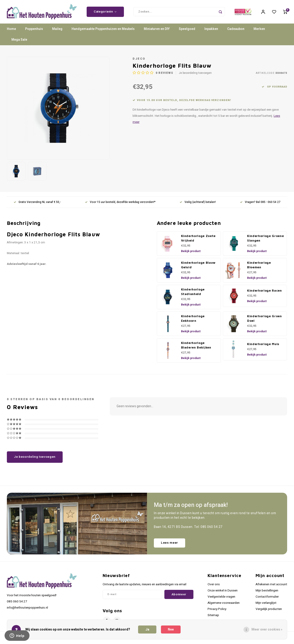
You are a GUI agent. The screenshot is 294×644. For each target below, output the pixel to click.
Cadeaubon (236, 31)
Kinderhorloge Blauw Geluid (198, 266)
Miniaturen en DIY (157, 31)
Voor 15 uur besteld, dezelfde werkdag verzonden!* (120, 204)
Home (11, 31)
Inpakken (211, 31)
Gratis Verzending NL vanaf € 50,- (37, 204)
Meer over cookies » (267, 629)
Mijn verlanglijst (266, 604)
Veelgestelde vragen (221, 598)
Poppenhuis (34, 31)
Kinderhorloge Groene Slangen (265, 240)
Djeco (139, 60)
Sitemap (213, 617)
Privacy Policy (217, 611)
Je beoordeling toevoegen (195, 75)
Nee (171, 629)
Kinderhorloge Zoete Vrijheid (198, 240)
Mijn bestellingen (267, 592)
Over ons (214, 586)
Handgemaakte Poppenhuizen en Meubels (103, 31)
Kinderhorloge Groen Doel (265, 320)
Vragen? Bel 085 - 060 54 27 (260, 204)
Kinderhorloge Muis (263, 346)
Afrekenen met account (271, 586)
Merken (259, 31)
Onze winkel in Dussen (223, 592)
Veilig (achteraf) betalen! (198, 204)
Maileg (57, 31)
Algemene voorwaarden (224, 604)
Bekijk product (191, 253)
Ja (147, 629)
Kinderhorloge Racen (265, 292)
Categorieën (105, 13)
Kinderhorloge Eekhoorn (193, 320)
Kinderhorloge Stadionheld (193, 293)
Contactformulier (267, 598)
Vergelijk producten (269, 611)
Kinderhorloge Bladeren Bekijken (196, 347)
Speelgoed (187, 31)
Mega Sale (19, 41)
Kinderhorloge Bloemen (259, 266)
